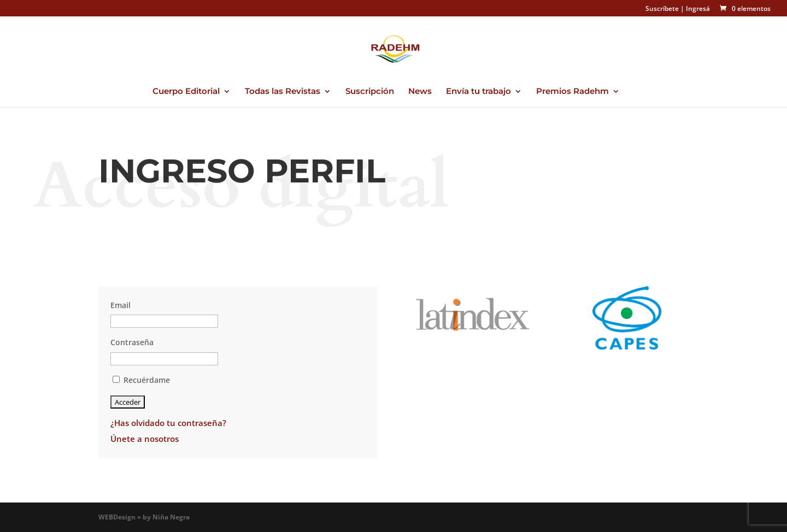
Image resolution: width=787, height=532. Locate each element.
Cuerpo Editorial (186, 92)
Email (121, 305)
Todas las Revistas (283, 92)
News (420, 92)
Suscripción (370, 92)
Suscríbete (662, 8)
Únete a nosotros (145, 439)
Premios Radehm (572, 92)
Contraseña (132, 342)
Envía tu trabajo (478, 92)
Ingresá (698, 8)
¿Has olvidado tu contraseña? (168, 423)
